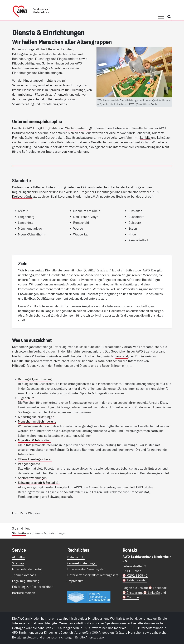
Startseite (19, 533)
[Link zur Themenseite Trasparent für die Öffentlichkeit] (89, 597)
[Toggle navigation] (161, 17)
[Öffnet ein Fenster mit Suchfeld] (169, 17)
